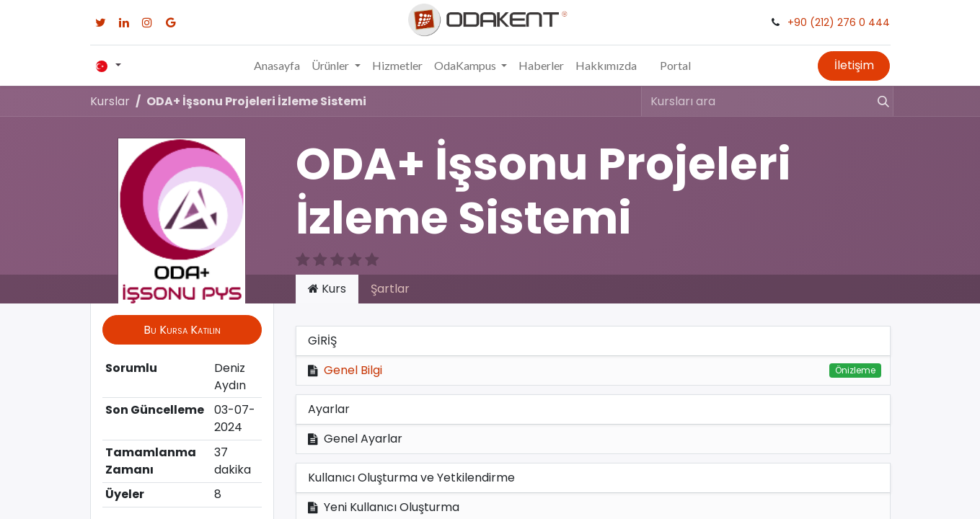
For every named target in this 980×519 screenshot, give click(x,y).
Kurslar (110, 101)
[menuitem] (277, 66)
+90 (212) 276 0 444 (839, 22)
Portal (675, 65)
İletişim (854, 65)
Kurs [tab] (327, 289)
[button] (182, 329)
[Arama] (877, 101)
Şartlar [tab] (390, 289)
